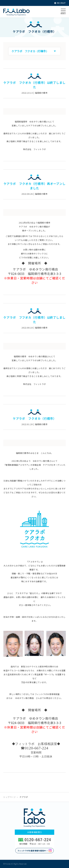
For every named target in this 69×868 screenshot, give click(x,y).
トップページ (10, 797)
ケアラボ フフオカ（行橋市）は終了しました (34, 320)
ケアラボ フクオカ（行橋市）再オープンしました (35, 186)
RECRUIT (60, 3)
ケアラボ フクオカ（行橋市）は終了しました (34, 85)
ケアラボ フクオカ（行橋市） (35, 418)
